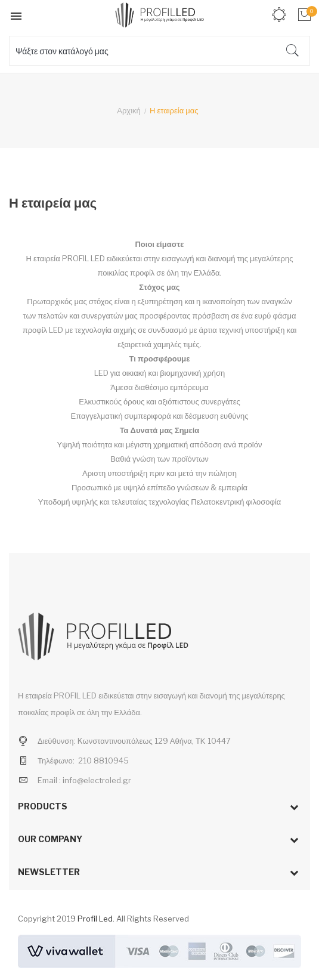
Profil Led (95, 919)
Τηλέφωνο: (56, 760)
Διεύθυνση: (57, 741)
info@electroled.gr (97, 780)
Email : (49, 780)
